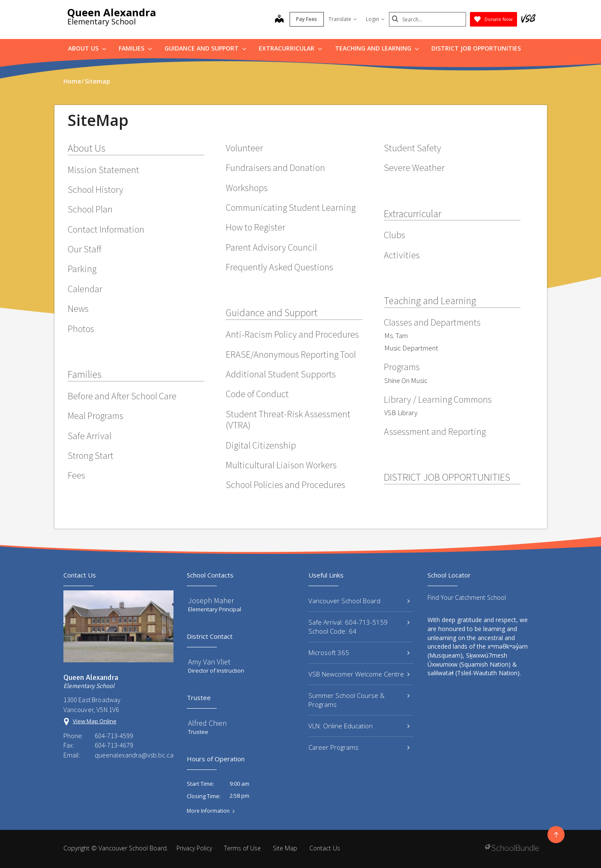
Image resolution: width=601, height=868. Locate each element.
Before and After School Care (122, 396)
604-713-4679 (114, 745)
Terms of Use (242, 848)
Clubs (395, 235)
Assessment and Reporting (435, 431)
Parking (82, 269)
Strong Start (91, 455)
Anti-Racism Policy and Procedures (292, 334)
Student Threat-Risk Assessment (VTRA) (288, 419)
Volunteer (244, 148)
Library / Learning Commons (438, 399)
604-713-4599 (114, 736)
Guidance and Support (205, 48)
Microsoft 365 (359, 652)
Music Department (411, 348)
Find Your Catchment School (467, 597)
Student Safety (413, 148)
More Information (208, 811)
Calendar (85, 289)
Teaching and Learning (377, 48)
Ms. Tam (396, 335)
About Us (87, 48)
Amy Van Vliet (209, 662)
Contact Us (325, 848)
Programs (402, 367)
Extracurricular (290, 48)
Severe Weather (414, 168)
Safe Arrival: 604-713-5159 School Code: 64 (359, 627)
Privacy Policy (194, 848)
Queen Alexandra (112, 12)
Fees (76, 475)
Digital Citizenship (261, 445)
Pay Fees (306, 19)
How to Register (256, 227)
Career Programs (359, 747)
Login (375, 19)
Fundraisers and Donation (275, 168)
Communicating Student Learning (291, 207)
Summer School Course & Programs (359, 700)
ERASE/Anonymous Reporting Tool (291, 354)
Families (135, 48)
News (78, 308)
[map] (279, 20)
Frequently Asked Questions (280, 267)
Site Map (285, 848)
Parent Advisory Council (271, 247)
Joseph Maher (211, 600)
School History (96, 189)
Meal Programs (96, 416)
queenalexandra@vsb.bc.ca (134, 755)
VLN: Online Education (359, 726)
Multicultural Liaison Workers (281, 465)
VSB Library (401, 413)
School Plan (90, 209)
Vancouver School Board (359, 601)
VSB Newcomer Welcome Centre (359, 674)
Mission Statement (103, 170)
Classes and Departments (432, 322)
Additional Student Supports (281, 374)
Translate (343, 19)
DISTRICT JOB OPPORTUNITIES (476, 48)
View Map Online (95, 721)
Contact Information (106, 229)
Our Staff (85, 249)
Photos (81, 329)
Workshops (247, 188)
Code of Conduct (257, 394)
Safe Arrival (90, 436)
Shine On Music (406, 380)
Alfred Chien (207, 723)
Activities (402, 255)
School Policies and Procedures (286, 485)
